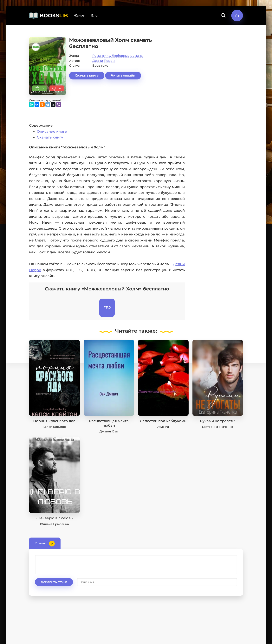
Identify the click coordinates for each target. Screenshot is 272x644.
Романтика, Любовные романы (118, 56)
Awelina (163, 427)
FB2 (107, 308)
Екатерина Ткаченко (218, 427)
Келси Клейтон (54, 427)
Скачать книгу (87, 75)
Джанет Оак (109, 431)
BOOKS (54, 16)
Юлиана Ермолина (54, 524)
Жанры (80, 15)
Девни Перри (104, 61)
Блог (95, 15)
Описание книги (52, 132)
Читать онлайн (123, 75)
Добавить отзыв (54, 582)
